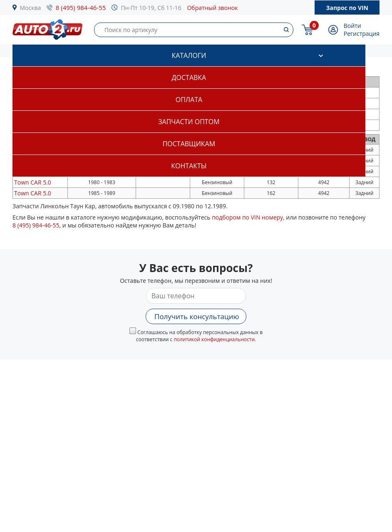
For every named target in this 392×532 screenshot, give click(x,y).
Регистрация (362, 34)
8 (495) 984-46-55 (81, 7)
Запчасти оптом (189, 122)
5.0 (33, 182)
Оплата (189, 100)
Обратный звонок (212, 8)
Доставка (189, 77)
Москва (31, 8)
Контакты (189, 166)
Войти (352, 26)
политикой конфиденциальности (214, 339)
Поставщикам (189, 144)
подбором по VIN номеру (247, 217)
